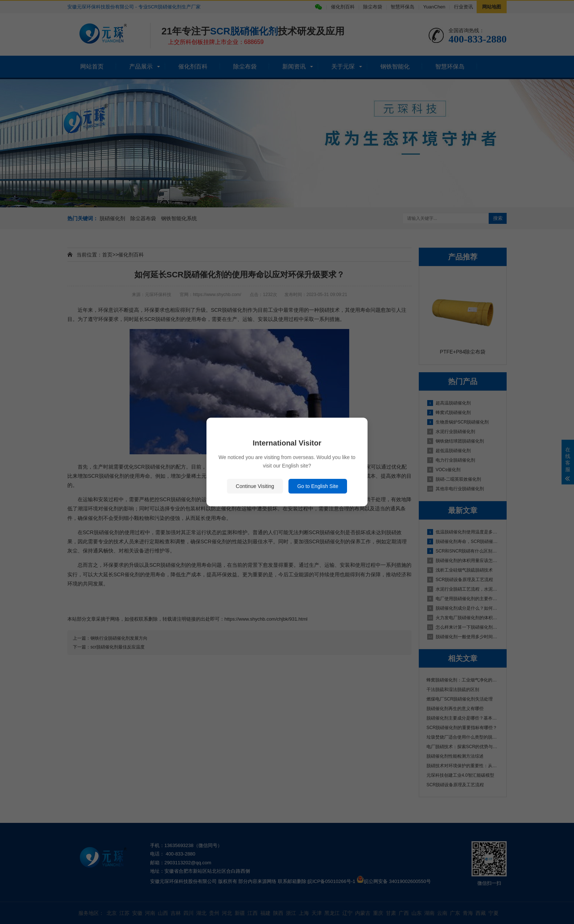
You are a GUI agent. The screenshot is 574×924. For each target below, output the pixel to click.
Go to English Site (318, 486)
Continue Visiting (255, 486)
